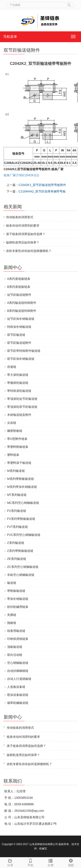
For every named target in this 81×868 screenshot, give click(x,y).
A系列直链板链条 (19, 279)
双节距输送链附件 (19, 343)
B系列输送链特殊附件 (22, 311)
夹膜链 (12, 615)
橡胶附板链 (15, 431)
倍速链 (12, 367)
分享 (10, 862)
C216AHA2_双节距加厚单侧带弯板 (42, 191)
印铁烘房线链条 (18, 639)
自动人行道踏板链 (19, 679)
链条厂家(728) (13, 175)
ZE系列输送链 (17, 559)
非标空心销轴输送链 (21, 575)
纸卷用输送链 (16, 631)
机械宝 (43, 849)
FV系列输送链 (17, 511)
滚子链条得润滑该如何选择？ (26, 234)
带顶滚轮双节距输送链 (22, 407)
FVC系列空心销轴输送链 (24, 535)
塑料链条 (13, 455)
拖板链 (12, 623)
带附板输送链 (16, 591)
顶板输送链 (15, 647)
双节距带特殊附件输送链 (24, 351)
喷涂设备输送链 (18, 695)
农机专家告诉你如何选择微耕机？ (29, 251)
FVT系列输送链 (17, 527)
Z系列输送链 (16, 543)
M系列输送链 (16, 471)
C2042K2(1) (31, 175)
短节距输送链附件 (19, 295)
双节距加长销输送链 (21, 359)
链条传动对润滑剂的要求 (23, 226)
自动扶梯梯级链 (18, 671)
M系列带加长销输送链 (22, 487)
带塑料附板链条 (18, 447)
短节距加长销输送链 (21, 319)
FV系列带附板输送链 (21, 519)
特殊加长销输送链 (19, 327)
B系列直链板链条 (19, 287)
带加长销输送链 (18, 599)
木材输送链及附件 (19, 415)
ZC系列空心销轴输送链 (23, 567)
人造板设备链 (16, 687)
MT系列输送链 (17, 495)
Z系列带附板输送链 (20, 551)
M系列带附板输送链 (21, 479)
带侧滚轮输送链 (18, 383)
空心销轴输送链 (18, 663)
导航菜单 (10, 37)
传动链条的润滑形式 (20, 217)
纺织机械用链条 (18, 607)
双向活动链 (15, 655)
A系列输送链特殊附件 (22, 303)
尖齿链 (12, 423)
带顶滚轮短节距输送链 (22, 399)
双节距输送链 (16, 335)
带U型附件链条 (17, 439)
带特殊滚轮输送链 (19, 391)
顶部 (71, 862)
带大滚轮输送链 (18, 375)
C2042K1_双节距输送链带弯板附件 (42, 185)
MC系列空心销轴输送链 (23, 503)
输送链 (12, 583)
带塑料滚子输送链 (19, 463)
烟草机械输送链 (18, 703)
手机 (30, 862)
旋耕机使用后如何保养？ (23, 242)
